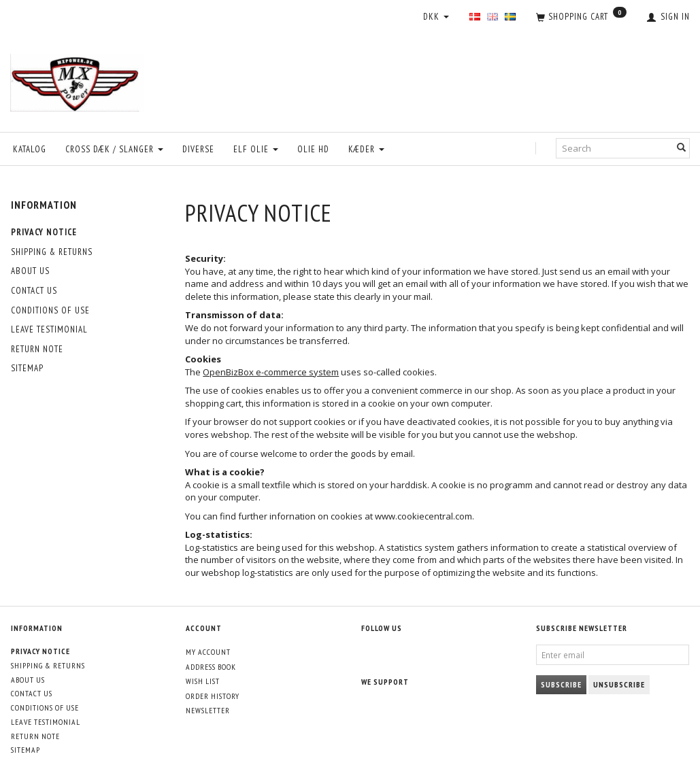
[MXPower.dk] (77, 79)
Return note (37, 349)
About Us (30, 271)
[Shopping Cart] (581, 18)
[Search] (682, 149)
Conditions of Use (50, 310)
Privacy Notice (44, 232)
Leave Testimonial (49, 329)
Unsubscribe (619, 684)
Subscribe (561, 684)
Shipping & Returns (52, 252)
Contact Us (34, 291)
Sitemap (27, 368)
